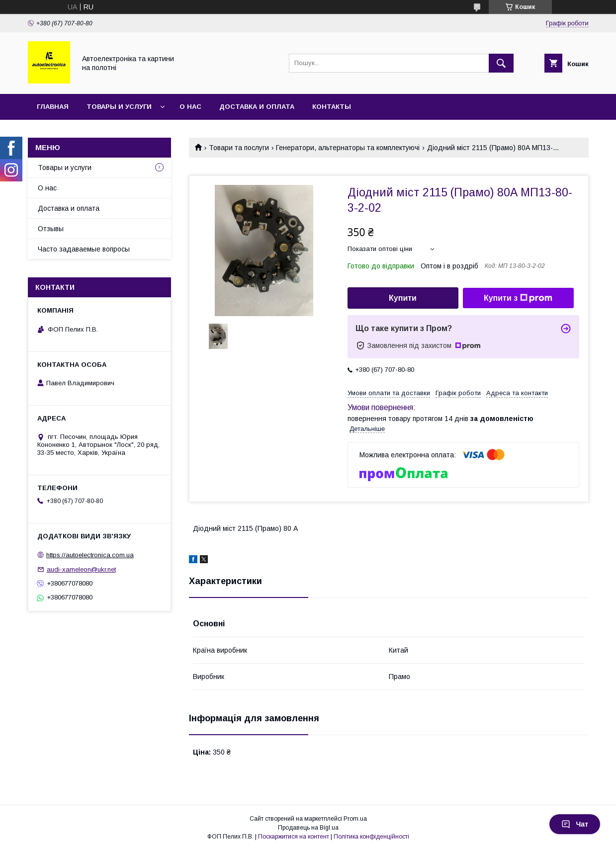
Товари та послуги (239, 148)
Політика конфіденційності (371, 837)
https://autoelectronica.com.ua (90, 555)
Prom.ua (355, 819)
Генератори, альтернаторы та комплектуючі (348, 148)
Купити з (518, 298)
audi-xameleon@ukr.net (81, 569)
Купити (403, 298)
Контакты (332, 107)
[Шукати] (501, 63)
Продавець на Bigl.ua (308, 828)
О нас (190, 107)
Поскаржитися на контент (294, 837)
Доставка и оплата (257, 107)
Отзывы (51, 229)
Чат (575, 824)
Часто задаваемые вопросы (84, 249)
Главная (53, 107)
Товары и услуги (119, 107)
